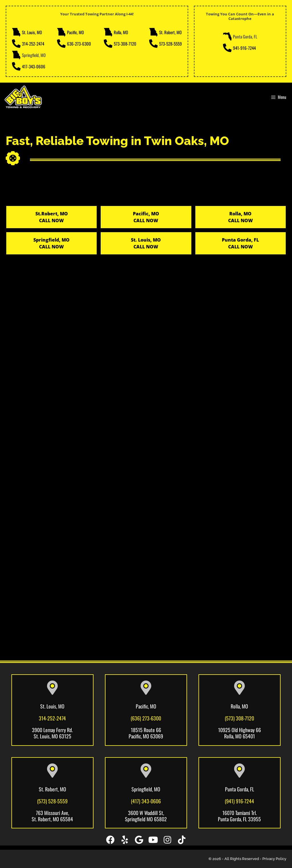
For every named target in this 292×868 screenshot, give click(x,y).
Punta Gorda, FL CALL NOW (240, 243)
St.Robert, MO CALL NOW (52, 217)
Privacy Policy (274, 859)
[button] (110, 840)
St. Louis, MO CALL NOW (146, 243)
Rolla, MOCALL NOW (241, 217)
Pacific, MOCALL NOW (146, 217)
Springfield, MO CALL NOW (51, 243)
